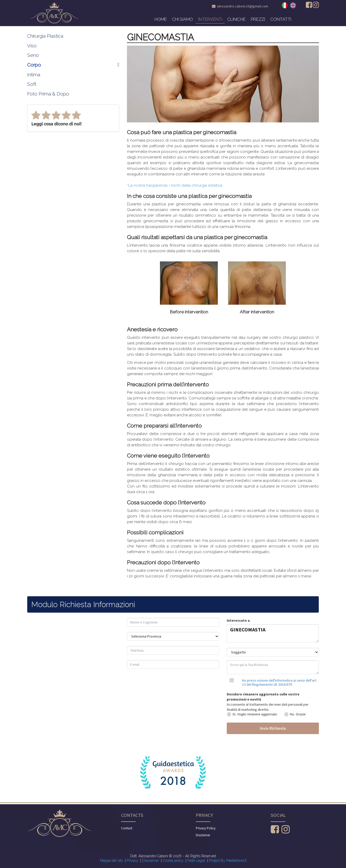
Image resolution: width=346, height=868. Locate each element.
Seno (33, 55)
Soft (32, 84)
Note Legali (196, 861)
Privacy (132, 861)
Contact (127, 828)
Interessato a (238, 620)
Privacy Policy (206, 828)
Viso (32, 46)
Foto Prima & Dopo (48, 94)
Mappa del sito (111, 861)
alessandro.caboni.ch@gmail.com (243, 6)
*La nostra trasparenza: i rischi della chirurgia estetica (175, 185)
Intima (34, 75)
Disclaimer (203, 835)
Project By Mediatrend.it (228, 861)
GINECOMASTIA (273, 633)
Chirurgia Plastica (45, 36)
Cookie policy (173, 861)
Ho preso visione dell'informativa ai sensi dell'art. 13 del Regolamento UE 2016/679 (280, 682)
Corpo (73, 65)
